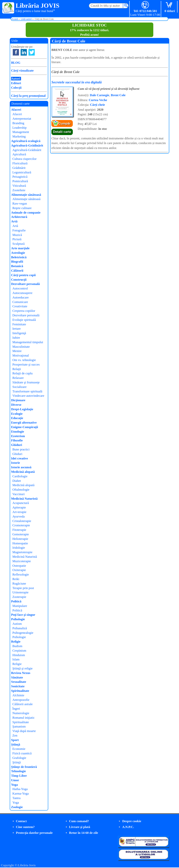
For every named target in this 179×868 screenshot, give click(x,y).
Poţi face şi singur (23, 615)
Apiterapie (19, 507)
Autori (16, 79)
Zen (15, 735)
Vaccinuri (18, 494)
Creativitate (20, 306)
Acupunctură (21, 503)
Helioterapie (20, 539)
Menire (17, 351)
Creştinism (19, 651)
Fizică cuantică (22, 753)
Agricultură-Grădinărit (27, 145)
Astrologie (18, 253)
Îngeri (16, 709)
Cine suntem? (25, 827)
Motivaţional (21, 355)
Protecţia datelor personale (34, 833)
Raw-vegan (20, 204)
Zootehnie (19, 190)
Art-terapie (19, 512)
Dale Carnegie (100, 95)
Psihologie (18, 619)
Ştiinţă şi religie (23, 668)
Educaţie (17, 418)
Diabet (17, 481)
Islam (16, 659)
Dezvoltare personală (25, 284)
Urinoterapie (20, 592)
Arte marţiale (20, 248)
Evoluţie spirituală (24, 320)
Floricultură (20, 163)
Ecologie (17, 414)
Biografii (17, 262)
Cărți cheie (98, 105)
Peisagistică (20, 177)
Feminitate (19, 324)
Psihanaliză (20, 628)
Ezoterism (18, 436)
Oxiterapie (19, 570)
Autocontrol (20, 288)
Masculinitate (21, 347)
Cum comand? (79, 821)
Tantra (16, 798)
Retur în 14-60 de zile (84, 833)
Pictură (17, 239)
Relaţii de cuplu (23, 373)
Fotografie (19, 230)
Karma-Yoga (21, 794)
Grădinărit (19, 168)
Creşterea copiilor (24, 311)
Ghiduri (17, 445)
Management (21, 132)
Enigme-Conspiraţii (25, 427)
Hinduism (19, 655)
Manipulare (20, 606)
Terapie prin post (23, 588)
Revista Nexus (21, 673)
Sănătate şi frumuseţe (26, 382)
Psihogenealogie (23, 633)
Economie (19, 749)
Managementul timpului (28, 342)
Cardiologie (20, 476)
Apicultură (19, 154)
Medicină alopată (23, 472)
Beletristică (19, 257)
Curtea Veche (98, 100)
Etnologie (18, 432)
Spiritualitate (20, 691)
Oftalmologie (21, 490)
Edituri (16, 83)
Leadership (20, 128)
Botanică (17, 266)
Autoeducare (21, 297)
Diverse (16, 405)
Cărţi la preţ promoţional (28, 96)
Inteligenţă (19, 333)
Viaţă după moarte (24, 731)
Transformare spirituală (27, 391)
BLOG (16, 63)
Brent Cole (118, 95)
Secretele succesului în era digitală (77, 82)
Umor (15, 780)
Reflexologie (21, 575)
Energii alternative (24, 423)
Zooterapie (19, 597)
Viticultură (19, 186)
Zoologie (17, 807)
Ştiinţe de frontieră (24, 767)
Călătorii (17, 271)
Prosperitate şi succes (26, 364)
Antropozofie (21, 700)
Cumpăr (65, 124)
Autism (17, 624)
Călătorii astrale (23, 704)
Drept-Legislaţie (22, 409)
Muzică (17, 235)
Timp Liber (19, 776)
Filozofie (17, 440)
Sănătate (17, 677)
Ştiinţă (16, 744)
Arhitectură (19, 217)
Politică (16, 601)
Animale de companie (26, 213)
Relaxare (18, 378)
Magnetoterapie (22, 552)
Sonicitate (18, 686)
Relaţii (17, 369)
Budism (17, 646)
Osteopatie (19, 566)
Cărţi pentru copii (23, 275)
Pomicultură (20, 181)
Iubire (16, 338)
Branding (18, 123)
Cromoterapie (21, 525)
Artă (14, 221)
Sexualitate (19, 682)
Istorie (15, 463)
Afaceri (16, 110)
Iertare (17, 329)
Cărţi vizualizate (22, 71)
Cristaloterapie (22, 521)
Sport (15, 740)
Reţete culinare (22, 208)
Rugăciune (19, 584)
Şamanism (19, 726)
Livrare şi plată (80, 827)
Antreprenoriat (22, 119)
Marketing (19, 136)
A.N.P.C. (128, 827)
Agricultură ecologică (26, 141)
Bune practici (21, 449)
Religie (16, 642)
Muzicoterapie (22, 561)
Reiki (16, 579)
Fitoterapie (19, 530)
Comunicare (20, 302)
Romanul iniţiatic (24, 718)
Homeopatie (20, 543)
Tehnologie (18, 771)
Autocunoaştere (22, 293)
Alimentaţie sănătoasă (26, 195)
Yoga (14, 785)
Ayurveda (18, 516)
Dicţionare (18, 400)
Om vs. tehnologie (24, 360)
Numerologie (21, 713)
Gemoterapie (21, 534)
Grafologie (19, 758)
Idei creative (20, 458)
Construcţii (19, 280)
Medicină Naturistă (24, 499)
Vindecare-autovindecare (28, 396)
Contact (21, 821)
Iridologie (19, 548)
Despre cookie (132, 821)
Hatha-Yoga (20, 789)
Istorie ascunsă (21, 467)
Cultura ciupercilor (24, 159)
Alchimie (18, 695)
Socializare (20, 387)
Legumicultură (22, 172)
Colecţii (16, 88)
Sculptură (18, 244)
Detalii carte (62, 132)
